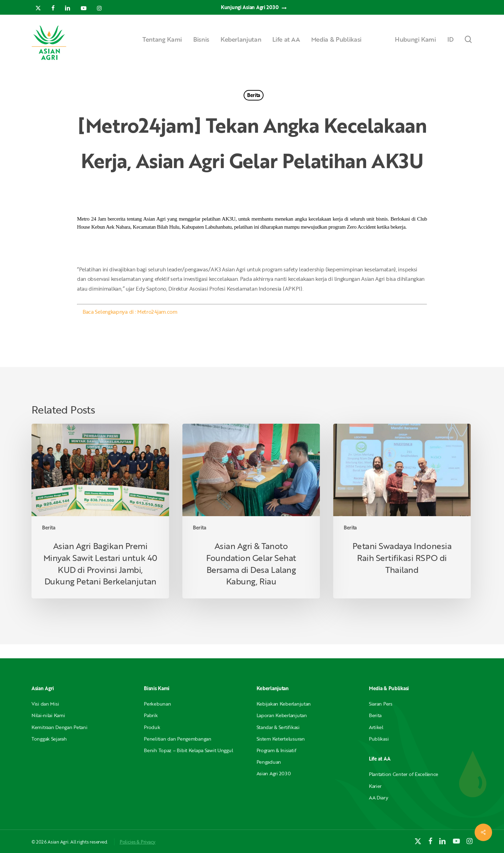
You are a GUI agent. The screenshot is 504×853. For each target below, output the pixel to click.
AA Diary (379, 797)
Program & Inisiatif (276, 750)
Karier (375, 786)
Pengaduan (269, 762)
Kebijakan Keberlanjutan (284, 704)
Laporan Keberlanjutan (282, 715)
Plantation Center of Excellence (404, 774)
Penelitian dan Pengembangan (177, 739)
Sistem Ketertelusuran (281, 739)
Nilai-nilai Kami (48, 715)
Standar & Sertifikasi (278, 727)
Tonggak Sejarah (49, 739)
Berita (254, 95)
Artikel (376, 727)
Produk (152, 727)
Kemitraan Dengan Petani (59, 727)
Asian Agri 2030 (274, 773)
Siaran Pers (381, 704)
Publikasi (379, 739)
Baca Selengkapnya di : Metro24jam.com (130, 312)
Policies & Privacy (138, 842)
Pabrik (151, 715)
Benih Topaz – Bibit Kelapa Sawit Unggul (188, 750)
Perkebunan (157, 704)
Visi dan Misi (45, 704)
